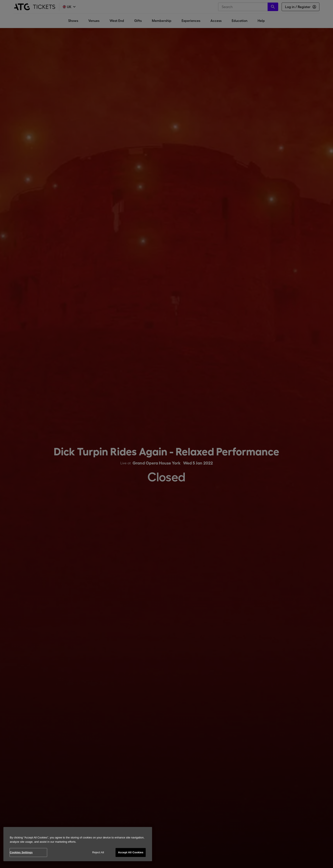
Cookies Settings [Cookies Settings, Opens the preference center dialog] (21, 852)
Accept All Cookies (131, 852)
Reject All (98, 852)
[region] (78, 844)
